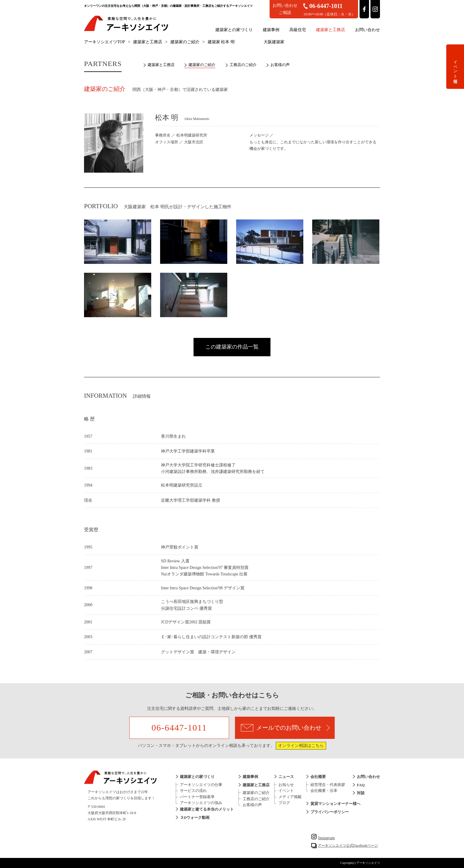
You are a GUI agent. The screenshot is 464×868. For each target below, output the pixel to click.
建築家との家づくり (234, 30)
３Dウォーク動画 (195, 818)
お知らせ (286, 785)
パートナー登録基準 (197, 797)
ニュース (286, 777)
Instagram (323, 838)
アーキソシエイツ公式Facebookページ (348, 845)
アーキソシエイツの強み (201, 803)
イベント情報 (455, 67)
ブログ (284, 803)
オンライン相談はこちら (301, 746)
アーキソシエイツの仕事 (201, 785)
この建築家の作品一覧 (232, 347)
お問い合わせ (368, 30)
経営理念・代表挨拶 (328, 785)
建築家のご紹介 (185, 42)
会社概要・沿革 (324, 791)
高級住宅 (298, 30)
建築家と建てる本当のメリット (207, 809)
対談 (361, 793)
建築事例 (271, 30)
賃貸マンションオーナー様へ (335, 804)
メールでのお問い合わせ (285, 728)
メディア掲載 (290, 797)
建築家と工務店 (331, 30)
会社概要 (318, 777)
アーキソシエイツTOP (104, 42)
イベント (286, 791)
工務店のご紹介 (243, 65)
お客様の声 (280, 65)
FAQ (361, 785)
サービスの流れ (193, 791)
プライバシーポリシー (330, 812)
